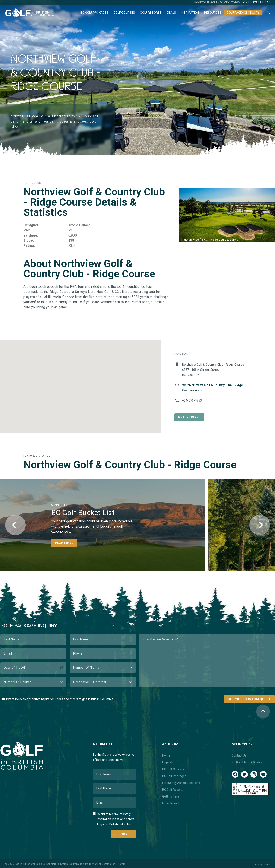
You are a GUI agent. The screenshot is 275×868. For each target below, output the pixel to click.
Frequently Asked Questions (181, 783)
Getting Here (171, 796)
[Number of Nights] (103, 668)
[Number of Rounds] (33, 682)
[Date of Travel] (33, 668)
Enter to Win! (171, 803)
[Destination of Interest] (103, 682)
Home (166, 755)
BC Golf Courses (173, 769)
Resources (213, 13)
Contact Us (239, 755)
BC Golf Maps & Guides (247, 762)
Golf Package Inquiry (243, 13)
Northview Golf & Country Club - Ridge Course (130, 465)
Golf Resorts (151, 13)
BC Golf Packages (94, 13)
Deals (171, 13)
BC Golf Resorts (173, 790)
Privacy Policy (262, 864)
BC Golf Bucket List (83, 513)
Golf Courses (124, 13)
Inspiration (190, 13)
